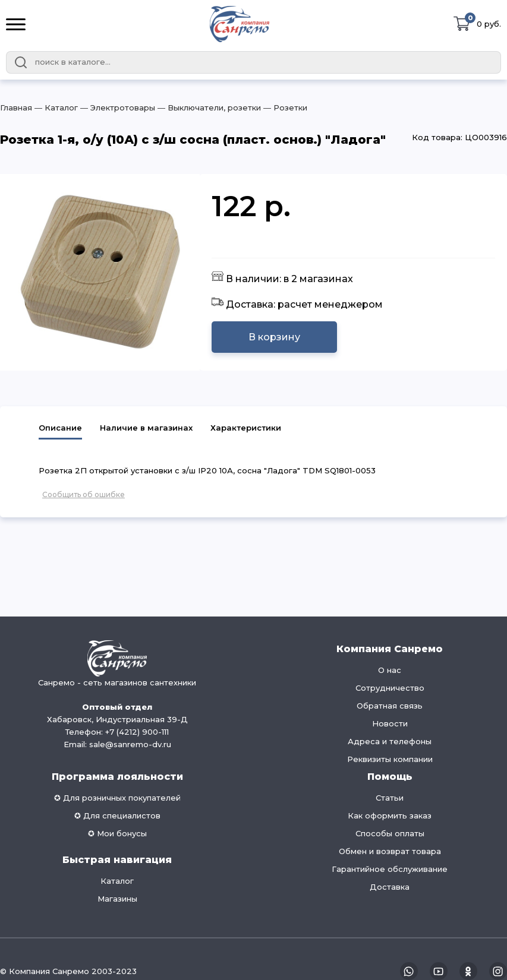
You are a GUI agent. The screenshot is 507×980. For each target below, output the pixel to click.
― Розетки (284, 108)
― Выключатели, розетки (208, 108)
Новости (390, 723)
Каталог (117, 881)
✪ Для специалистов (117, 815)
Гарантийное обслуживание (390, 869)
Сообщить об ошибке (84, 494)
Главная (16, 108)
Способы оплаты (390, 833)
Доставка (390, 887)
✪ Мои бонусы (117, 833)
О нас (390, 670)
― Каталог (55, 108)
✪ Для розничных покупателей (117, 798)
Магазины (117, 899)
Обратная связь (390, 706)
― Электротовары (116, 108)
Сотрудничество (390, 688)
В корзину (274, 337)
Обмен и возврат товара (390, 851)
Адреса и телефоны (390, 741)
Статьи (390, 798)
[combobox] (253, 62)
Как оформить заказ (390, 815)
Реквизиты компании (390, 759)
